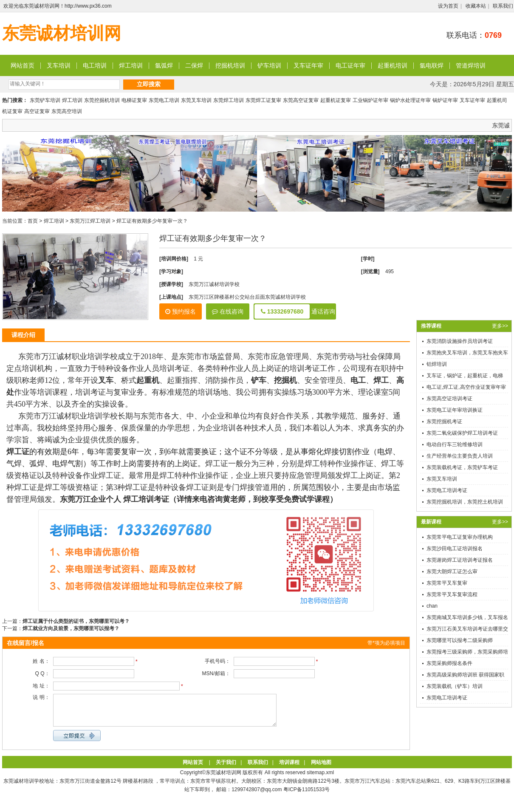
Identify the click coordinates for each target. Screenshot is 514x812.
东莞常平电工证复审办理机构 (460, 537)
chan (432, 606)
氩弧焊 (164, 65)
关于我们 (226, 769)
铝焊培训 (437, 364)
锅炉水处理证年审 (410, 100)
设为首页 (448, 6)
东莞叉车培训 (196, 100)
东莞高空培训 (67, 111)
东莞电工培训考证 (447, 490)
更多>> (500, 326)
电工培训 (95, 65)
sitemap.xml (320, 779)
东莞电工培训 (164, 100)
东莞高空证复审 (301, 100)
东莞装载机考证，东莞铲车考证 (462, 467)
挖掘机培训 (230, 65)
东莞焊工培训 (229, 100)
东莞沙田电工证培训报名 (455, 549)
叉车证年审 (308, 65)
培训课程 (289, 769)
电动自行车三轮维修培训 (455, 444)
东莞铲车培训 (45, 100)
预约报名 (181, 311)
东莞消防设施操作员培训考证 (460, 341)
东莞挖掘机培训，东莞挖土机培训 (465, 502)
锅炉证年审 (445, 100)
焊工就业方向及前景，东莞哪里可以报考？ (71, 628)
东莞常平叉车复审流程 (452, 594)
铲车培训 (269, 65)
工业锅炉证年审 (370, 100)
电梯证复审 (134, 100)
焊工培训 (131, 65)
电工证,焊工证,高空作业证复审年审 (466, 387)
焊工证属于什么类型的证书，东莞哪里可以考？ (76, 621)
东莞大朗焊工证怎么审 (452, 572)
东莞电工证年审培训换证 (455, 410)
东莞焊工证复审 (263, 100)
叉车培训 (59, 65)
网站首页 (23, 65)
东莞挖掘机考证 (444, 422)
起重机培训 (393, 65)
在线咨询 (228, 311)
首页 (33, 221)
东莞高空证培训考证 (449, 399)
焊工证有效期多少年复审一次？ (152, 221)
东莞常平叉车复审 (447, 583)
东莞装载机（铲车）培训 (455, 686)
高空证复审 (37, 111)
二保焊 (194, 65)
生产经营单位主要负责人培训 (460, 456)
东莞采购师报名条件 (449, 663)
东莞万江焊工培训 (90, 221)
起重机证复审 (336, 100)
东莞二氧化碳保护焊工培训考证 (462, 433)
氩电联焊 (432, 65)
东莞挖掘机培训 (102, 100)
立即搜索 (149, 84)
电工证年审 (350, 65)
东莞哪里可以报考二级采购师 (460, 640)
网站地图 (321, 769)
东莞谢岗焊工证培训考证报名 (460, 560)
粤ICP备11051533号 (306, 796)
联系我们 (503, 6)
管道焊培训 (471, 65)
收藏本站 (476, 6)
